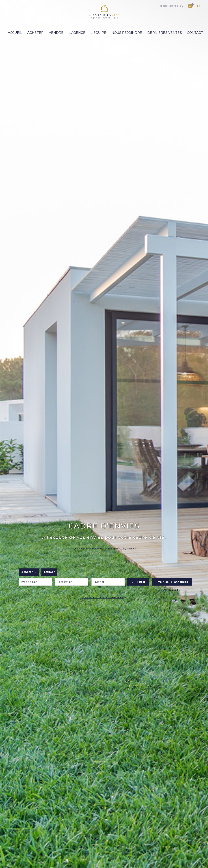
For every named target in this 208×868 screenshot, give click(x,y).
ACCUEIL (15, 33)
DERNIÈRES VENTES (165, 33)
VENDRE (56, 33)
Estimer (49, 572)
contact (195, 33)
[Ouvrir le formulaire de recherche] (138, 582)
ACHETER (35, 33)
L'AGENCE (77, 33)
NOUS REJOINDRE (127, 33)
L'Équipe (98, 33)
